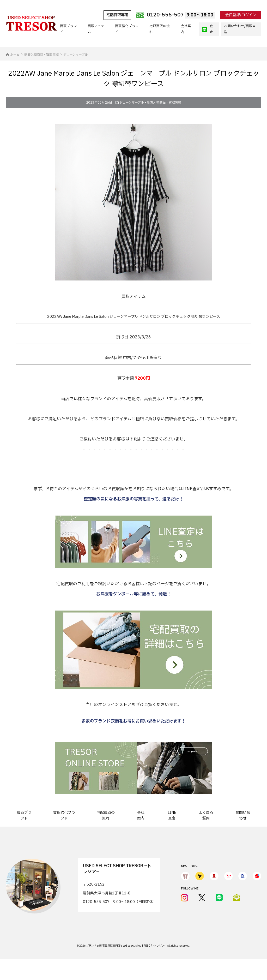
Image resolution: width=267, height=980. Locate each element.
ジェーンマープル (132, 103)
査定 (207, 29)
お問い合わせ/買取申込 (240, 29)
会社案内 (186, 29)
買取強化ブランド (127, 29)
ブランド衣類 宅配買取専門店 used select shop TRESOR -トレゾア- (126, 946)
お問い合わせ (243, 815)
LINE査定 (172, 815)
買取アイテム (96, 29)
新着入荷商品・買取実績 (164, 103)
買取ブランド (68, 29)
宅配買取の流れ (160, 29)
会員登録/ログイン (241, 15)
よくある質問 (206, 815)
